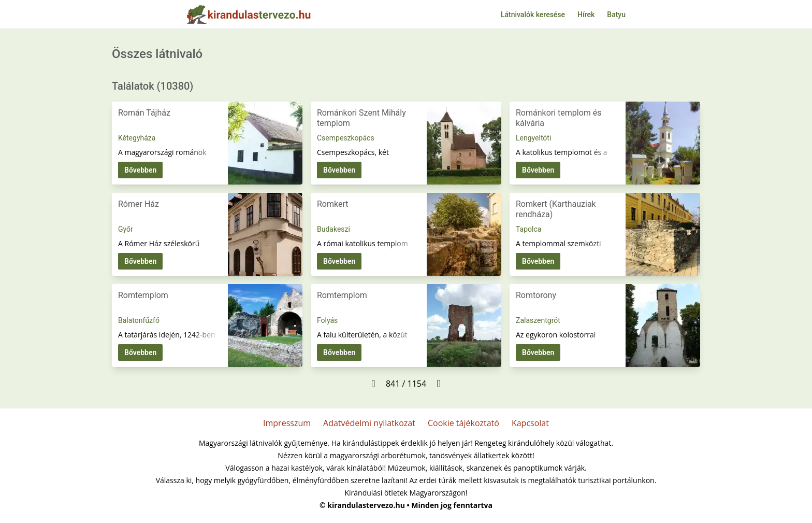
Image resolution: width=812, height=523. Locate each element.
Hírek (586, 15)
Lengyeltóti (533, 138)
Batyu (616, 15)
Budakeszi (334, 229)
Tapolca (528, 229)
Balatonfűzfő (139, 320)
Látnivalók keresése (533, 15)
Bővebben (140, 170)
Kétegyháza (137, 138)
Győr (126, 229)
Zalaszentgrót (538, 320)
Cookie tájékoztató (463, 423)
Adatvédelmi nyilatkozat (369, 423)
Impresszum (287, 423)
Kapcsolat (530, 423)
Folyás (327, 320)
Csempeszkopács (346, 138)
